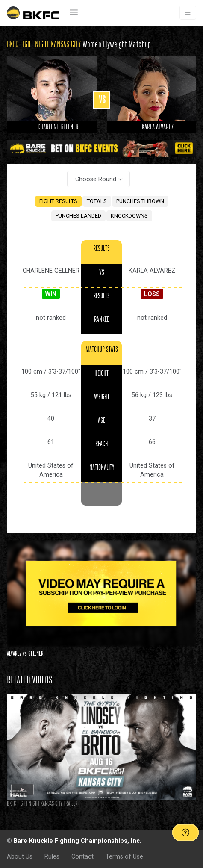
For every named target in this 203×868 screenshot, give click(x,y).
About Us (20, 856)
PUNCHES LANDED (78, 216)
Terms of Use (124, 856)
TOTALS (97, 201)
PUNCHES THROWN (140, 201)
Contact (82, 856)
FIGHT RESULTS (58, 201)
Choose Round (96, 179)
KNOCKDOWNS (129, 216)
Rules (52, 856)
